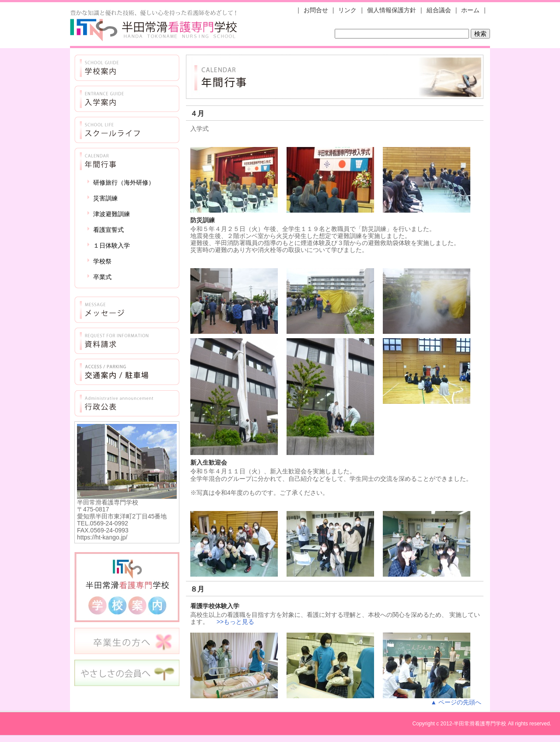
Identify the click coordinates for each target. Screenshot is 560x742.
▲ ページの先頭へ (456, 702)
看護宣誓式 (108, 230)
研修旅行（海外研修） (124, 182)
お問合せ (316, 10)
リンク (347, 10)
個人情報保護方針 (392, 10)
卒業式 (102, 277)
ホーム (470, 10)
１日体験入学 (112, 245)
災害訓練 (105, 198)
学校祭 (102, 261)
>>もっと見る (235, 622)
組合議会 (439, 10)
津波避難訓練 (112, 214)
